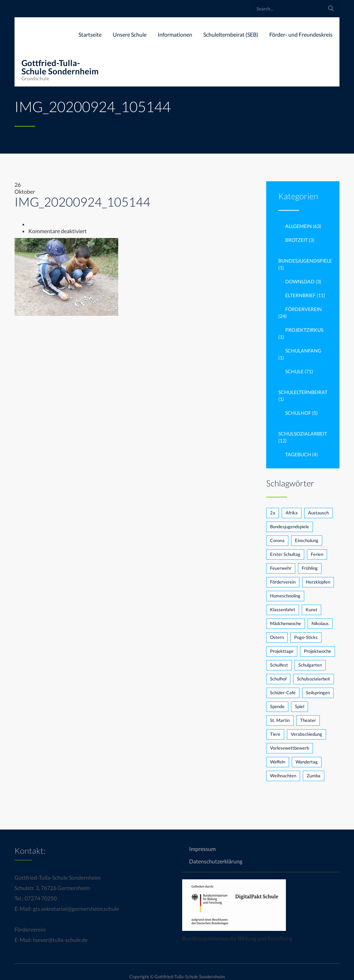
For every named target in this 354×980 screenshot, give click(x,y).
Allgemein (299, 226)
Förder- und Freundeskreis (301, 34)
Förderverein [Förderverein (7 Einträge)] (283, 582)
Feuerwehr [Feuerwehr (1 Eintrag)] (281, 568)
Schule (294, 371)
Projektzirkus (304, 330)
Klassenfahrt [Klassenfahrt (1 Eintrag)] (283, 610)
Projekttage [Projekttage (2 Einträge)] (282, 651)
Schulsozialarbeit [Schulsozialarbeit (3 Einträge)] (314, 679)
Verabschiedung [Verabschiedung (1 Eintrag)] (306, 734)
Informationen (175, 34)
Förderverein (304, 309)
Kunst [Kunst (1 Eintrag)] (311, 610)
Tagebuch (298, 454)
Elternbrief (300, 295)
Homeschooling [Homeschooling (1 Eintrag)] (285, 596)
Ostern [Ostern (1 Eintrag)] (277, 637)
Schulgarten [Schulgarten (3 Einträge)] (310, 665)
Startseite (90, 34)
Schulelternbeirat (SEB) (231, 34)
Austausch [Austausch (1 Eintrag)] (318, 513)
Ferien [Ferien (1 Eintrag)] (317, 554)
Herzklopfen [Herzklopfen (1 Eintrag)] (318, 582)
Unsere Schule (130, 34)
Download (300, 281)
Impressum (202, 849)
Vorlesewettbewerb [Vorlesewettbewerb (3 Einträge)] (290, 748)
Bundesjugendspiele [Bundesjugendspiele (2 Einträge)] (290, 526)
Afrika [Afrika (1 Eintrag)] (292, 513)
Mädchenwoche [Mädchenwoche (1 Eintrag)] (286, 623)
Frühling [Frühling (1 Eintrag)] (310, 568)
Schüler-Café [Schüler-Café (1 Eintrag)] (283, 693)
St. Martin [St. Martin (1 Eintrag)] (280, 720)
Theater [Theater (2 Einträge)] (308, 720)
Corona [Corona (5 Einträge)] (277, 540)
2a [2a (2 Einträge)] (273, 513)
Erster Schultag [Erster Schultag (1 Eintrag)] (285, 554)
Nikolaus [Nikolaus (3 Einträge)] (320, 623)
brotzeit (296, 240)
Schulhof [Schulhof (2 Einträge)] (278, 679)
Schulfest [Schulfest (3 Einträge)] (279, 665)
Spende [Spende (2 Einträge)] (277, 706)
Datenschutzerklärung (216, 861)
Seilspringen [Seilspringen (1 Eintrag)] (318, 693)
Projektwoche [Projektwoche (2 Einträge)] (318, 651)
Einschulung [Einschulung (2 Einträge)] (307, 540)
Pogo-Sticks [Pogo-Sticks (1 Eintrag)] (306, 637)
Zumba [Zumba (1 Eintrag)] (314, 776)
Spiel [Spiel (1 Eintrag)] (300, 706)
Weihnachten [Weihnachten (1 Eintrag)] (283, 776)
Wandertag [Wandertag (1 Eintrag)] (307, 762)
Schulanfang (303, 351)
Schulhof (298, 413)
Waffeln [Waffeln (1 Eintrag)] (278, 762)
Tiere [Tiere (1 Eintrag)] (275, 734)
